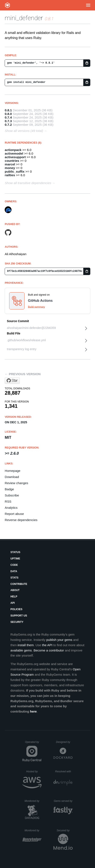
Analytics (11, 508)
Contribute (19, 584)
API (13, 603)
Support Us (19, 616)
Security (17, 622)
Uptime (15, 559)
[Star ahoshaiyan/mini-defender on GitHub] (12, 381)
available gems (21, 650)
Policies (16, 609)
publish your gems (59, 640)
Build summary (36, 307)
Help (14, 597)
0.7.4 (8, 117)
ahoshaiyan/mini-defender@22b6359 (31, 328)
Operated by (33, 744)
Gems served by (63, 801)
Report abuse (14, 514)
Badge (9, 489)
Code (14, 565)
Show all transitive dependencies (28, 183)
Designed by (64, 742)
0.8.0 (8, 114)
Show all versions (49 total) (24, 131)
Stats (14, 578)
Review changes (16, 483)
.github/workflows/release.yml (26, 340)
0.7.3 (8, 121)
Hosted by (34, 772)
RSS (8, 501)
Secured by (65, 830)
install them (26, 645)
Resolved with (64, 772)
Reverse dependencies (21, 520)
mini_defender (24, 18)
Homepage (12, 471)
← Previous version (23, 374)
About (15, 590)
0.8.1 (8, 110)
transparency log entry (22, 349)
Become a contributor (49, 650)
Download (12, 477)
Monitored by (33, 801)
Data (14, 571)
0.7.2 (8, 125)
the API (47, 645)
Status (15, 552)
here (33, 711)
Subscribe (12, 495)
